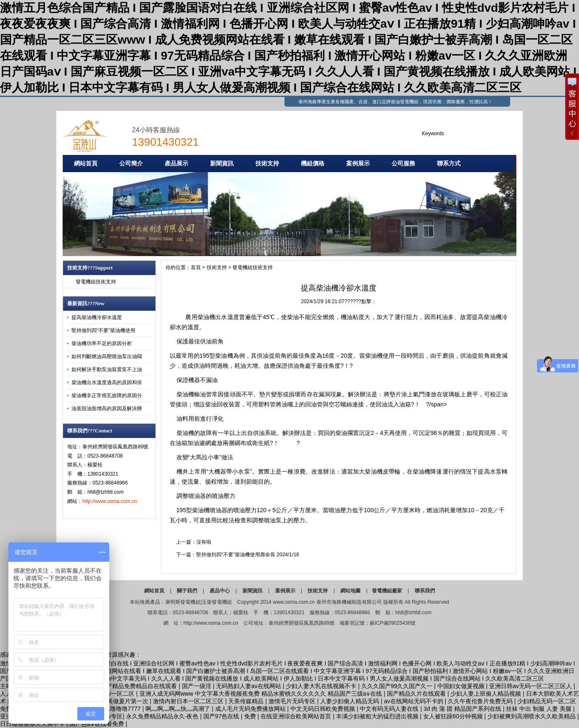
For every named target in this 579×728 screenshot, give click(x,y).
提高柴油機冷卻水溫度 (97, 317)
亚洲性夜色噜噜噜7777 (112, 709)
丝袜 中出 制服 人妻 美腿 (539, 709)
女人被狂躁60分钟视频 (454, 716)
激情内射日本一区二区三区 (189, 701)
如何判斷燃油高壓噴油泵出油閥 (107, 356)
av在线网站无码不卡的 (415, 701)
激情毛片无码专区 (293, 701)
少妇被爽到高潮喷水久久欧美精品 (532, 716)
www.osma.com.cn (294, 602)
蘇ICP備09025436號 (393, 623)
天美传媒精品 (247, 701)
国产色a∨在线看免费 (97, 724)
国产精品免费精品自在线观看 (139, 686)
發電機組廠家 (387, 591)
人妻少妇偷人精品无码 (350, 701)
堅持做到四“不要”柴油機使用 (103, 330)
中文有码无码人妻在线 (390, 709)
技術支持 (267, 163)
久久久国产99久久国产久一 (398, 686)
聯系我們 (425, 591)
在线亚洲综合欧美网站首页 (297, 716)
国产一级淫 (197, 686)
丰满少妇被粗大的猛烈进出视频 (378, 716)
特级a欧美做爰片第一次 (118, 701)
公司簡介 (131, 163)
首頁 (196, 267)
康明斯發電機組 (183, 602)
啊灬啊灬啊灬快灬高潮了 (179, 709)
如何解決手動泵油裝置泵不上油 (107, 369)
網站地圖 (350, 591)
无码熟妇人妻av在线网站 (249, 686)
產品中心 (220, 591)
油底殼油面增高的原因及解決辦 (107, 409)
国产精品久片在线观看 (417, 694)
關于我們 (187, 591)
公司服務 (403, 163)
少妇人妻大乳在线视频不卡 (322, 686)
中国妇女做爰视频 (462, 686)
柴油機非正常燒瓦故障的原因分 (107, 395)
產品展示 (176, 163)
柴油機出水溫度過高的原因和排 (107, 382)
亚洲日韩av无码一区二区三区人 (531, 686)
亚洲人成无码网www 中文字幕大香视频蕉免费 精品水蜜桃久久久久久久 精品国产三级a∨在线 (262, 694)
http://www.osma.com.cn (110, 501)
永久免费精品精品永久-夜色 (163, 716)
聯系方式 (449, 163)
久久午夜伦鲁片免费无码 (481, 701)
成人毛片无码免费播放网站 (251, 709)
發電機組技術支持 (96, 282)
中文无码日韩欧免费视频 (324, 709)
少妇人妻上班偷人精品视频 (487, 694)
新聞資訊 (222, 163)
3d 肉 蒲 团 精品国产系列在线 (463, 709)
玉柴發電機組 (217, 602)
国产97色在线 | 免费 (230, 716)
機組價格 (313, 163)
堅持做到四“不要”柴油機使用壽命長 (236, 555)
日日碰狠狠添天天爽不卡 (33, 724)
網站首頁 (86, 163)
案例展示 (358, 163)
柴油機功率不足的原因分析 (102, 343)
